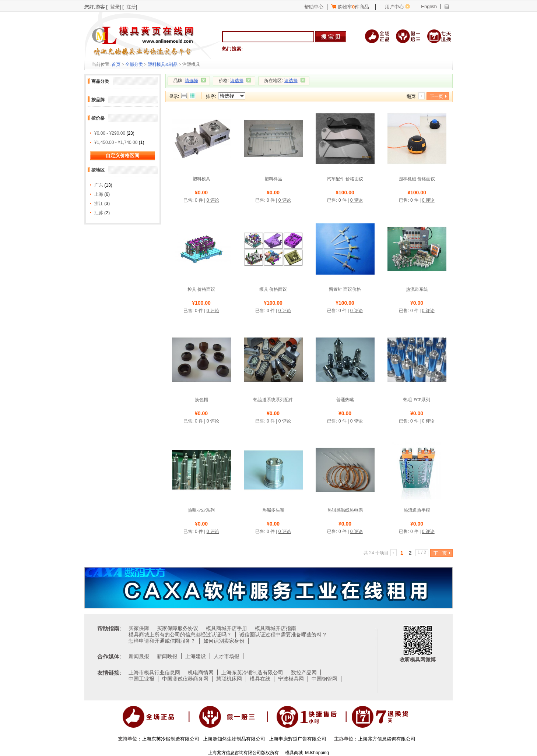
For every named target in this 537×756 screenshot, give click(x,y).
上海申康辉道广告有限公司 (298, 739)
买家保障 (139, 628)
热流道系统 (417, 289)
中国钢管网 (324, 679)
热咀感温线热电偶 (345, 510)
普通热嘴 (345, 400)
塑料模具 (201, 179)
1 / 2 (422, 552)
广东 (99, 185)
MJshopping (317, 753)
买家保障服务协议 (178, 628)
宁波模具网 (291, 679)
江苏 (99, 213)
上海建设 (196, 656)
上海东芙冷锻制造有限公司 (252, 672)
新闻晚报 (167, 656)
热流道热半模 (417, 510)
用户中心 (394, 7)
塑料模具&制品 (163, 64)
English (429, 6)
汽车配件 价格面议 (345, 179)
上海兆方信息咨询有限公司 (387, 739)
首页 (116, 64)
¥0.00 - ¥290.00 (110, 133)
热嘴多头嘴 (273, 510)
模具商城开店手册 (227, 628)
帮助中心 (314, 7)
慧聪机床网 (229, 679)
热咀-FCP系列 (417, 400)
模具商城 (294, 753)
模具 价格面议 (273, 289)
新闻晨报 (139, 656)
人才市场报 (227, 656)
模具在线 (260, 679)
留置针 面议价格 (345, 289)
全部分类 (134, 64)
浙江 (99, 204)
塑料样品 (273, 179)
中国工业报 (141, 679)
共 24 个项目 (376, 553)
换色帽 (201, 400)
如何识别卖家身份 (224, 641)
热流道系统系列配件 (273, 400)
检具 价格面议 (201, 289)
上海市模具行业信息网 (154, 672)
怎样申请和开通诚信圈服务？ (162, 641)
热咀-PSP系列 (201, 510)
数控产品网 (304, 672)
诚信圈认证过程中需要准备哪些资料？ (283, 635)
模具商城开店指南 (275, 628)
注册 (131, 7)
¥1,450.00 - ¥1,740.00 (116, 142)
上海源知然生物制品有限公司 (234, 739)
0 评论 (213, 200)
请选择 (192, 81)
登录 (115, 7)
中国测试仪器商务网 (185, 679)
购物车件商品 (350, 7)
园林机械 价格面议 (417, 179)
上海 (99, 194)
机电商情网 (201, 672)
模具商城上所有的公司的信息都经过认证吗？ (180, 635)
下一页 (436, 96)
